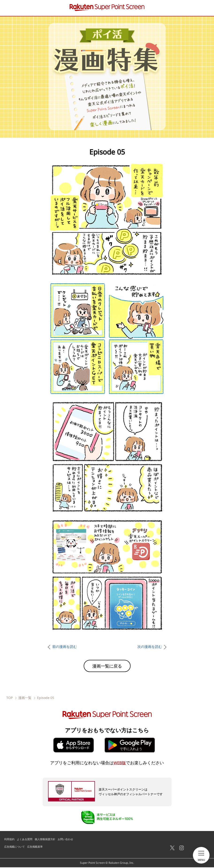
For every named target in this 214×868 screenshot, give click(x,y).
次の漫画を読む (149, 647)
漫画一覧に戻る (107, 667)
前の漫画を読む (65, 647)
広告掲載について (15, 847)
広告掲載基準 (38, 847)
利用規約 (10, 840)
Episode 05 (46, 698)
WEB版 (120, 763)
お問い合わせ (70, 840)
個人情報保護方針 (48, 840)
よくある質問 (26, 840)
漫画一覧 (25, 698)
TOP (9, 698)
